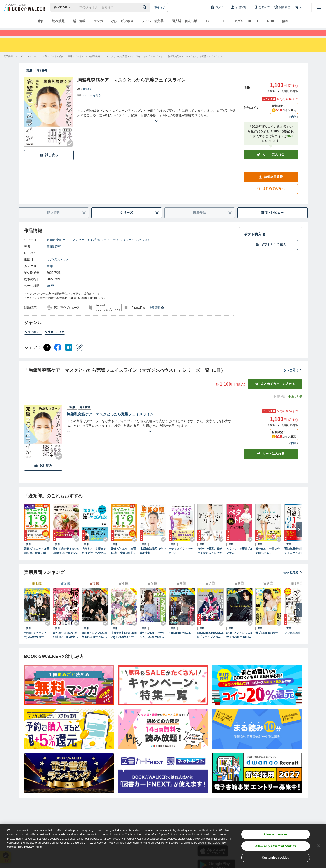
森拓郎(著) (54, 255)
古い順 (279, 405)
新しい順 (295, 405)
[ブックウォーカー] (24, 7)
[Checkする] (70, 152)
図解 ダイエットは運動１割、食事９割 (36, 559)
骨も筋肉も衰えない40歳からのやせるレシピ (66, 559)
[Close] (319, 846)
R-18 (270, 21)
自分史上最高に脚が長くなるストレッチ (210, 559)
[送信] (145, 7)
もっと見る (293, 378)
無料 (285, 21)
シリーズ (140, 221)
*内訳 (294, 125)
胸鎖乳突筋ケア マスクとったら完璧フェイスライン (110, 422)
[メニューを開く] (319, 7)
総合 (41, 21)
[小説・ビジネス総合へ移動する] (53, 64)
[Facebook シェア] (58, 356)
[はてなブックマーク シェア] (69, 356)
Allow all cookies (276, 834)
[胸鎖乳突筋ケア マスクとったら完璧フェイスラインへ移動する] (195, 64)
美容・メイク (55, 340)
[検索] (145, 7)
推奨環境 (157, 316)
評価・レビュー (272, 221)
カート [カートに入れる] (271, 462)
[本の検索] (64, 7)
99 (50, 294)
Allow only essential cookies (275, 846)
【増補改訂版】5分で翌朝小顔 (153, 559)
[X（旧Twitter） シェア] (47, 356)
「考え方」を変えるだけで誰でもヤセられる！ (94, 559)
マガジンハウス (58, 268)
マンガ (98, 21)
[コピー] (80, 356)
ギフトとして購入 (271, 253)
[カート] (301, 7)
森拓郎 (87, 97)
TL (223, 21)
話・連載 (79, 21)
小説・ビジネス (122, 21)
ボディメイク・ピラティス (181, 559)
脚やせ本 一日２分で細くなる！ (267, 559)
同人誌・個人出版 (184, 21)
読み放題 (58, 21)
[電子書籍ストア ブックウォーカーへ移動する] (21, 64)
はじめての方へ (271, 197)
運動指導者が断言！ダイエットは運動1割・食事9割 (296, 559)
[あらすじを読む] (156, 123)
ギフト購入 (255, 242)
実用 (50, 274)
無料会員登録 (271, 185)
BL (208, 21)
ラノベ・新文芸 (152, 21)
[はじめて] (262, 7)
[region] (163, 846)
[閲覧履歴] (282, 7)
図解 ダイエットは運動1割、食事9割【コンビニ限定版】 (123, 559)
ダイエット (33, 340)
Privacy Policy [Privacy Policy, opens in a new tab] (33, 847)
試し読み (49, 163)
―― (50, 261)
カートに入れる (271, 163)
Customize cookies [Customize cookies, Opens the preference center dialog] (275, 857)
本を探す (160, 7)
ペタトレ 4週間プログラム (239, 559)
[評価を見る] (89, 103)
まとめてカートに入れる (275, 392)
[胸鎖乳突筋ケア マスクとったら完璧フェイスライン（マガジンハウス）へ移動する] (126, 64)
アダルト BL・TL (246, 21)
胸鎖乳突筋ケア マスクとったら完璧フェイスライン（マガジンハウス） (99, 248)
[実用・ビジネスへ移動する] (76, 64)
